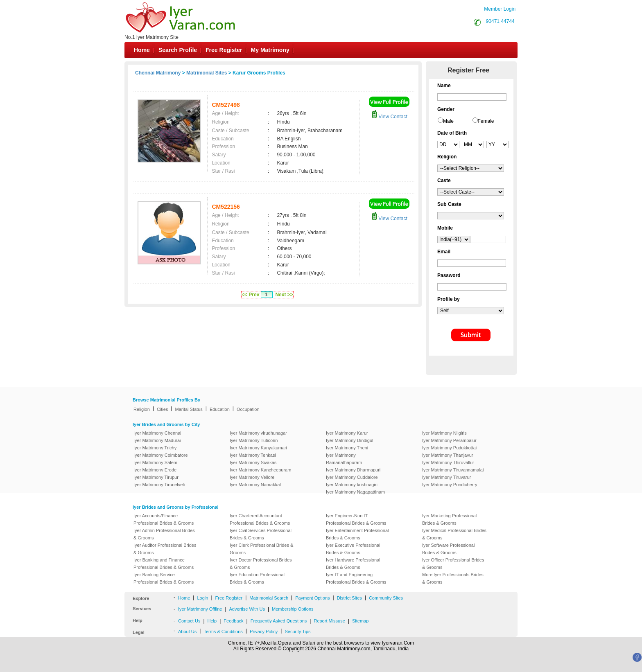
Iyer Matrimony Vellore (252, 477)
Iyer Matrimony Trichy (155, 448)
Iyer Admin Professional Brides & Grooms (164, 534)
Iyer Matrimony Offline (200, 609)
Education (220, 409)
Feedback (233, 621)
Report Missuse (329, 621)
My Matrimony (270, 50)
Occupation (248, 409)
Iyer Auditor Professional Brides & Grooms (165, 549)
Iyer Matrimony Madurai (157, 440)
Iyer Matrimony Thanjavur (448, 455)
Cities (163, 409)
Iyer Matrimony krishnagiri (352, 485)
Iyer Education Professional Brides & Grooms (257, 578)
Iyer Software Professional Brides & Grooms (448, 549)
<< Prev (250, 295)
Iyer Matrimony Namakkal (255, 485)
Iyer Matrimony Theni (347, 448)
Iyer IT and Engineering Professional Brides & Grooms (356, 578)
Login (202, 598)
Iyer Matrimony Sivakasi (254, 462)
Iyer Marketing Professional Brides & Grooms (449, 519)
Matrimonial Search (269, 598)
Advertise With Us (247, 609)
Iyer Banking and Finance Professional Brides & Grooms (164, 564)
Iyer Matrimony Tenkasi (253, 455)
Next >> (284, 295)
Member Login (500, 9)
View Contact (389, 117)
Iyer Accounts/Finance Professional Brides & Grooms (164, 519)
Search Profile (178, 50)
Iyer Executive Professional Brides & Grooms (353, 549)
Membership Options (293, 609)
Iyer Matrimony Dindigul (350, 440)
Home (142, 50)
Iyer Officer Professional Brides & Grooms (453, 564)
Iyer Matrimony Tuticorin (254, 440)
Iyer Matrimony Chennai (157, 433)
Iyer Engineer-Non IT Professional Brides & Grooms (356, 519)
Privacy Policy (264, 631)
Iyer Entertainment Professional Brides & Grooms (357, 534)
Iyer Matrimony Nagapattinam (355, 492)
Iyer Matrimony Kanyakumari (258, 448)
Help (212, 621)
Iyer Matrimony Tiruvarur (446, 477)
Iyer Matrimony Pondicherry (450, 485)
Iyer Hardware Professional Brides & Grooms (353, 564)
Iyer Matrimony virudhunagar (258, 433)
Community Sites (386, 598)
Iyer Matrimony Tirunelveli (159, 485)
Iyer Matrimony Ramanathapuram (344, 459)
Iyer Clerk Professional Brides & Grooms (261, 549)
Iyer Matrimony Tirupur (156, 477)
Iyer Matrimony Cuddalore (352, 477)
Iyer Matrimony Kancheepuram (260, 470)
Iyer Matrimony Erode (155, 470)
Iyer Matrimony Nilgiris (444, 433)
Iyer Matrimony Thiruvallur (448, 462)
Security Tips (297, 631)
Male (448, 121)
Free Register (224, 50)
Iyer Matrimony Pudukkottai (449, 448)
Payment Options (312, 598)
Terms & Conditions (223, 631)
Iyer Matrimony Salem (155, 462)
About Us (187, 631)
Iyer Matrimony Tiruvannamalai (453, 470)
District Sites (349, 598)
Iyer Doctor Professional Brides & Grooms (261, 564)
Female (486, 121)
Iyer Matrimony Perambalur (449, 440)
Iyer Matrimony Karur (347, 433)
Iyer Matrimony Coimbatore (161, 455)
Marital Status (189, 409)
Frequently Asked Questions (279, 621)
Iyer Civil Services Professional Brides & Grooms (261, 534)
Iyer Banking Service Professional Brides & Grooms (164, 578)
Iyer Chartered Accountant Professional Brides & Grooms (260, 519)
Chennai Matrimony (158, 73)
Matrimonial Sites (207, 73)
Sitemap (360, 621)
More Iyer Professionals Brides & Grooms (453, 578)
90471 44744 (500, 21)
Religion (142, 409)
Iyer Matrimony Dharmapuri (353, 470)
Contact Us (189, 621)
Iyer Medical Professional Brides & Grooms (454, 534)
